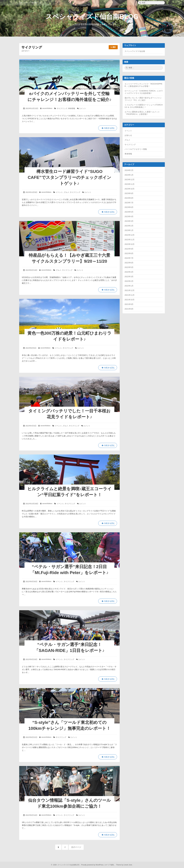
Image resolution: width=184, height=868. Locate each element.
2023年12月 (130, 180)
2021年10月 (130, 300)
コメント (82, 108)
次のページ (76, 847)
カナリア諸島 (109, 865)
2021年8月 (129, 309)
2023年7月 (129, 203)
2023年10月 (130, 189)
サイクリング (62, 108)
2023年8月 (129, 198)
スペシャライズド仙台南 (135, 51)
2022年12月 (130, 235)
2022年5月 (129, 267)
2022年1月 (129, 286)
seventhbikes (47, 108)
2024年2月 (129, 170)
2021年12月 (130, 290)
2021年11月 (130, 295)
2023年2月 (129, 226)
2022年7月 (129, 258)
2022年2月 (129, 281)
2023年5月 (129, 212)
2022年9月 (129, 249)
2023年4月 (129, 216)
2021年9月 (129, 304)
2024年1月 (129, 175)
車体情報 (72, 108)
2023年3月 (129, 221)
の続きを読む (108, 129)
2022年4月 (129, 272)
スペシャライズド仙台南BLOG (92, 17)
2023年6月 (129, 207)
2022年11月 (130, 240)
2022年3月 (129, 277)
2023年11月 (130, 184)
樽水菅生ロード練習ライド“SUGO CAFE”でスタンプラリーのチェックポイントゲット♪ (69, 177)
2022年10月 (130, 244)
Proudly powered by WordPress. (93, 865)
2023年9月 (129, 193)
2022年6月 (129, 263)
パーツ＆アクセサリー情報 (136, 149)
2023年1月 (129, 230)
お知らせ (128, 135)
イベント (59, 192)
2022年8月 (129, 253)
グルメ (66, 192)
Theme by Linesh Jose (124, 865)
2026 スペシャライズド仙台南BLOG (66, 865)
